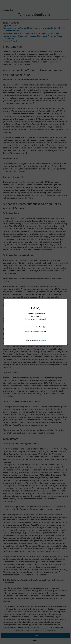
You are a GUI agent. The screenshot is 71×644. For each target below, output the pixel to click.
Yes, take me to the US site (35, 327)
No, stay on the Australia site (35, 332)
